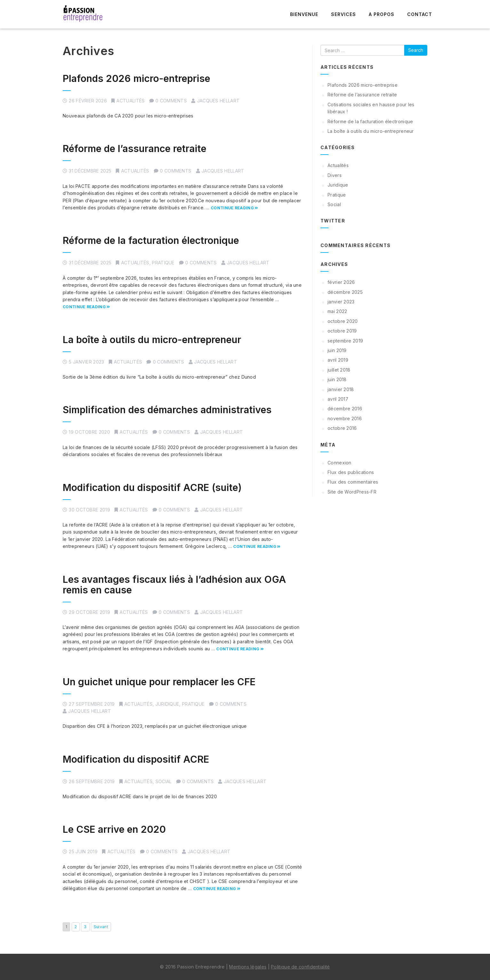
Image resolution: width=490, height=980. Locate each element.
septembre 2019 (345, 341)
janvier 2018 (341, 389)
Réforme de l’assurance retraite (134, 149)
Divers (335, 175)
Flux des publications (351, 472)
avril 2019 (338, 360)
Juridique (167, 704)
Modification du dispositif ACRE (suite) (152, 487)
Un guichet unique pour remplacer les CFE (159, 682)
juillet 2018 (339, 370)
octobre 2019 (342, 331)
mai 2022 (337, 311)
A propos (382, 14)
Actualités (130, 101)
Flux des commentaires (353, 482)
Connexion (340, 463)
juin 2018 (337, 379)
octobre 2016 (342, 428)
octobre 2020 (343, 321)
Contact (420, 14)
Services (344, 14)
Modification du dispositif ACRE (136, 759)
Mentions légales (248, 967)
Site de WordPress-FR (352, 492)
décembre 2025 (345, 292)
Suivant (101, 927)
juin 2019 (337, 350)
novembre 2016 (345, 418)
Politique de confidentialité (300, 967)
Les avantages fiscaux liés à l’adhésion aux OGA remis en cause (174, 585)
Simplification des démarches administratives (167, 410)
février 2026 (341, 282)
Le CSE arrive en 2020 (114, 829)
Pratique (163, 263)
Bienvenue (304, 14)
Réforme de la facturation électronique (151, 240)
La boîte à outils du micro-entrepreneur (152, 340)
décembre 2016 (345, 409)
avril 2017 (338, 399)
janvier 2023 (341, 302)
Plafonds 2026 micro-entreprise (136, 78)
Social (164, 781)
